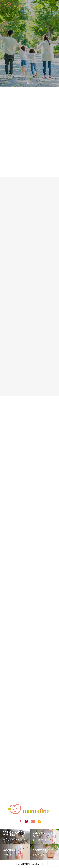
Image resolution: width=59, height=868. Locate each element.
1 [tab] (28, 83)
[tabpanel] (29, 44)
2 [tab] (32, 83)
